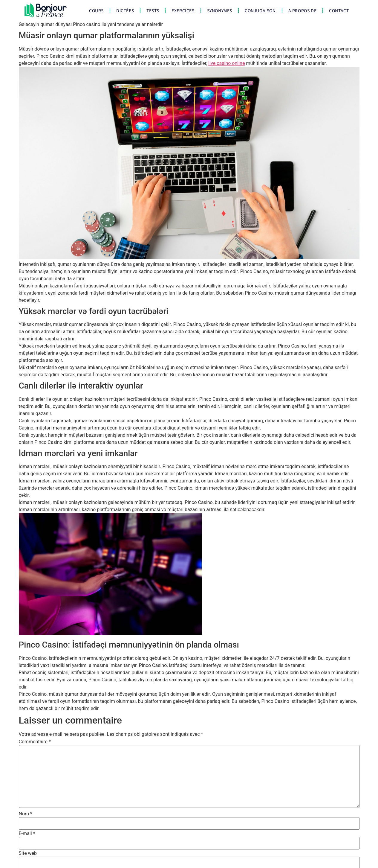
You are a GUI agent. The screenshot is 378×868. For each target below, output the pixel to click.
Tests (153, 10)
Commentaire (35, 742)
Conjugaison (260, 10)
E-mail (27, 834)
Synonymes (220, 10)
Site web (28, 853)
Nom (26, 814)
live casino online (227, 63)
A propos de (303, 10)
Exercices (183, 10)
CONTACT (339, 10)
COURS (96, 10)
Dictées (125, 10)
